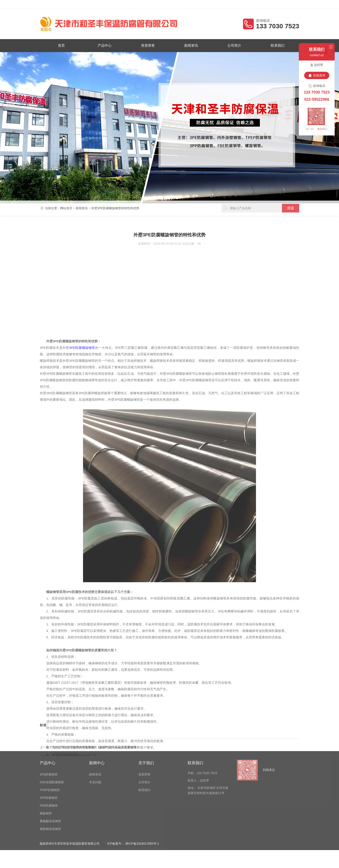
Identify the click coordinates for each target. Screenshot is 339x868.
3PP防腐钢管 (49, 757)
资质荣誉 (148, 45)
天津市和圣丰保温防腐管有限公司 (77, 4)
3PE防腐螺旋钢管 (82, 538)
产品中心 (106, 45)
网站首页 (66, 202)
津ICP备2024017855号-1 (142, 803)
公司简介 (233, 45)
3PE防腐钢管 (49, 734)
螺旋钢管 (46, 773)
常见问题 (95, 742)
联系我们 (276, 45)
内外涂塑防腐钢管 (52, 742)
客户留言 (294, 4)
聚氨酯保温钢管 (50, 780)
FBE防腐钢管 (49, 765)
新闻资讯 (191, 45)
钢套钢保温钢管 (50, 788)
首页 (63, 45)
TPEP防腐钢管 (50, 749)
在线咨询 (319, 75)
